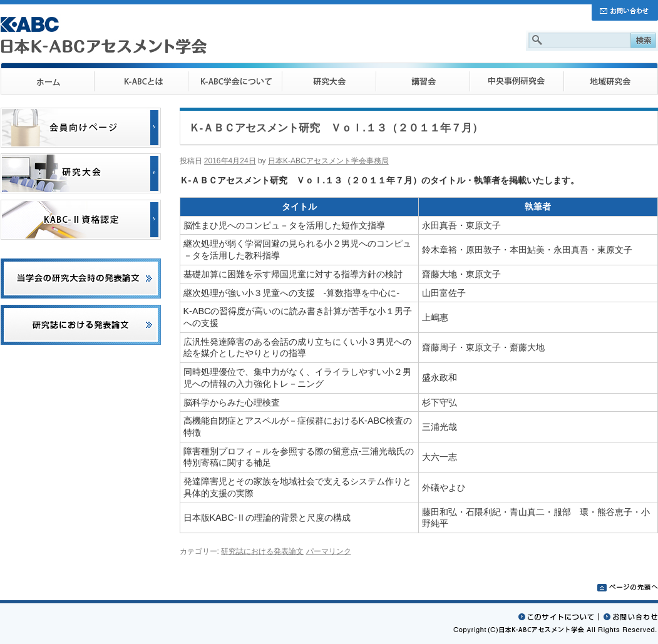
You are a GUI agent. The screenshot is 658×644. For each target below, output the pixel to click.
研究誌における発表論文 (262, 551)
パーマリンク (329, 551)
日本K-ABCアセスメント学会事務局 (328, 161)
